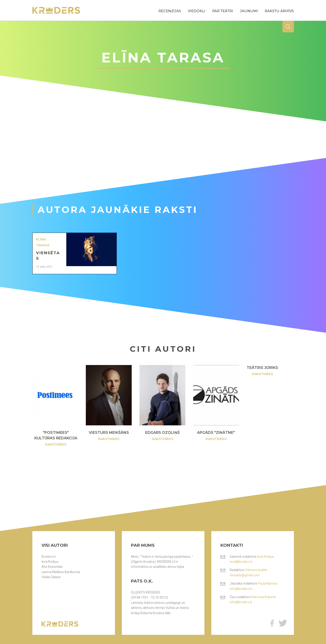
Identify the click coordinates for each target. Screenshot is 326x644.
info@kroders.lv (241, 589)
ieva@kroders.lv (241, 562)
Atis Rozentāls (52, 567)
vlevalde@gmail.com (245, 575)
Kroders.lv (49, 557)
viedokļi (197, 11)
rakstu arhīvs (279, 11)
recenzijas (170, 11)
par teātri (223, 11)
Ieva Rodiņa (50, 562)
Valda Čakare (51, 577)
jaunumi (249, 11)
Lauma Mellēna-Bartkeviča (61, 572)
